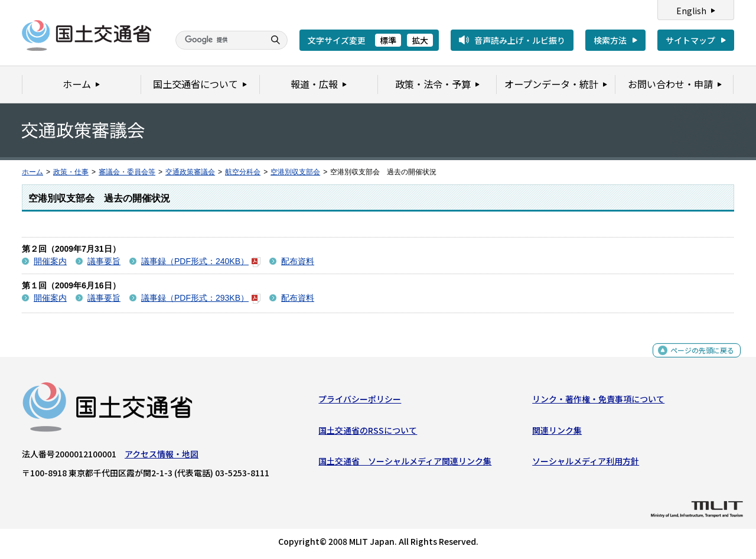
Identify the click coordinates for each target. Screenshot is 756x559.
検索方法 (610, 40)
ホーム (32, 172)
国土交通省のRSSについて (368, 433)
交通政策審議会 (190, 172)
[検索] (219, 40)
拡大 (420, 40)
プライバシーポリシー (360, 402)
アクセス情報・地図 (162, 457)
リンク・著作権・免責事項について (598, 402)
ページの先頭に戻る (698, 360)
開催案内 (50, 261)
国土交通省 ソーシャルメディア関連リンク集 (405, 464)
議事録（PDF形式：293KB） (201, 298)
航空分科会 (243, 172)
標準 (388, 40)
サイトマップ (690, 40)
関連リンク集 (557, 433)
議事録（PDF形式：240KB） (201, 261)
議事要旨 (104, 261)
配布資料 (298, 261)
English (691, 11)
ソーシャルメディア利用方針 (586, 464)
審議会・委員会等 (127, 172)
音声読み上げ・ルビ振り (520, 40)
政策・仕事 (71, 172)
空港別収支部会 (295, 172)
